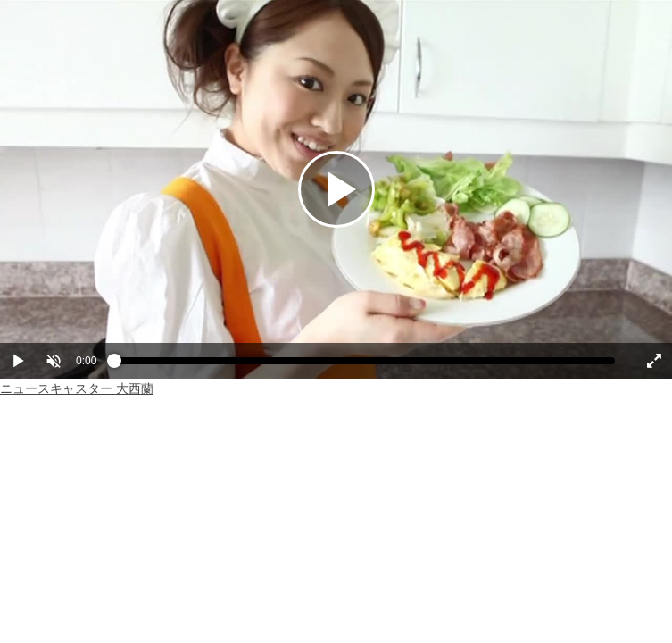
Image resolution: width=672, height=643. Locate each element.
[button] (54, 361)
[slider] (365, 365)
